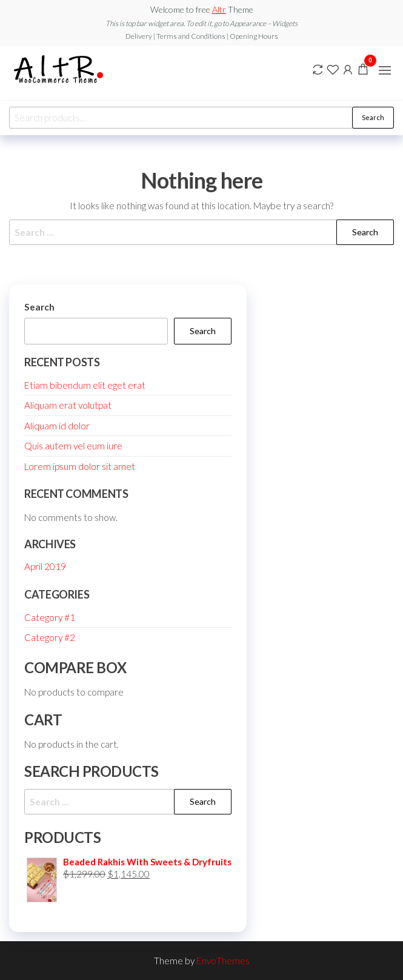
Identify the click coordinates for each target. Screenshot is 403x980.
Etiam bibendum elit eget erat (85, 385)
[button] (385, 70)
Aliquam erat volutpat (68, 405)
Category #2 (50, 637)
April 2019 (45, 566)
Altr (219, 9)
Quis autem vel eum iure (73, 446)
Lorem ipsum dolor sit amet (80, 466)
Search (373, 117)
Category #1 (50, 617)
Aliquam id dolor (57, 426)
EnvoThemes (223, 961)
